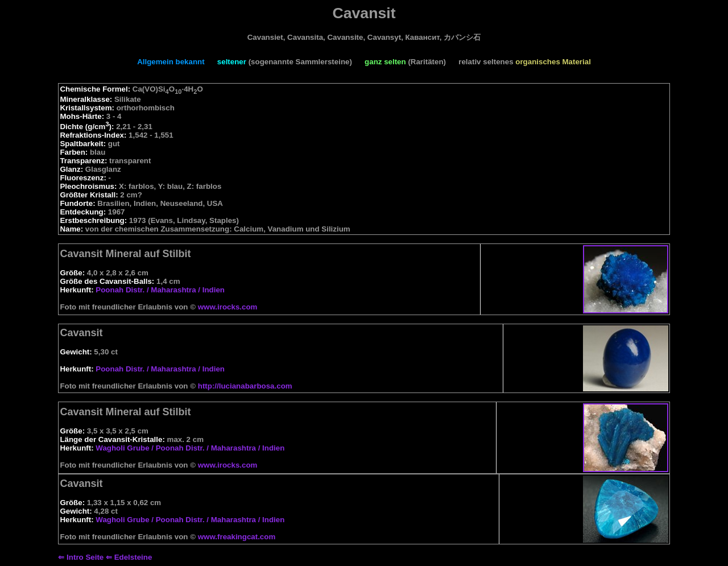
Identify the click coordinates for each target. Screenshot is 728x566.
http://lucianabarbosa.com (245, 386)
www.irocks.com (228, 307)
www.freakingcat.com (237, 537)
